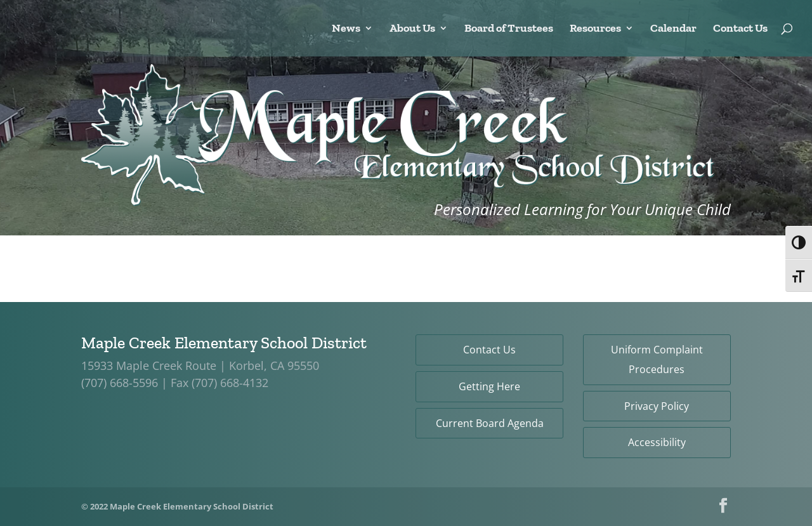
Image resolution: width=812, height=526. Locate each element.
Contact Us (740, 29)
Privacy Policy (657, 406)
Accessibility (657, 442)
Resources (595, 29)
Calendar (673, 29)
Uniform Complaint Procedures (657, 359)
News (346, 29)
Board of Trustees (509, 29)
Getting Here (489, 386)
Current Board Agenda (490, 423)
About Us (412, 29)
